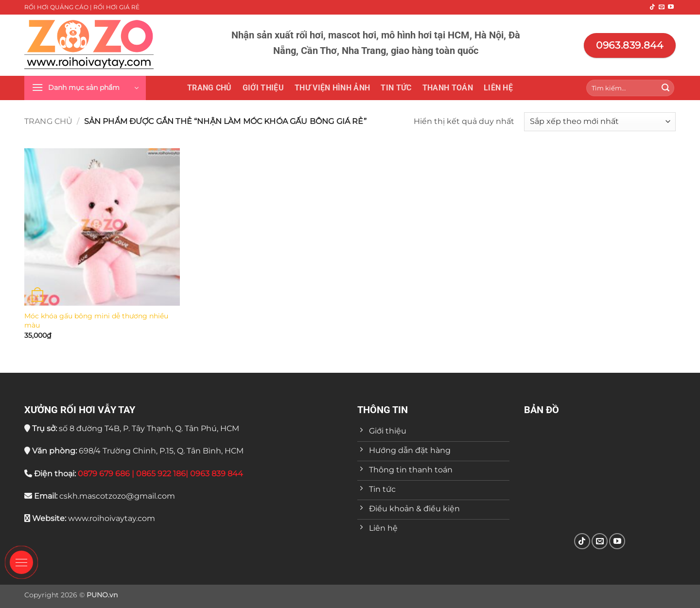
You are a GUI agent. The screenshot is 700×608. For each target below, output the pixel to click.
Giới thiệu (263, 88)
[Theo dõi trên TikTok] (652, 7)
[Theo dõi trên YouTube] (671, 7)
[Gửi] (665, 88)
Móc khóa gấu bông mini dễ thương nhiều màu (96, 321)
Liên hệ (498, 88)
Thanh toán (448, 88)
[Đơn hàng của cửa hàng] (600, 122)
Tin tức (396, 88)
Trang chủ (210, 88)
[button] (85, 88)
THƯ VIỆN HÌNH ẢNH (332, 88)
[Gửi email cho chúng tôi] (662, 7)
